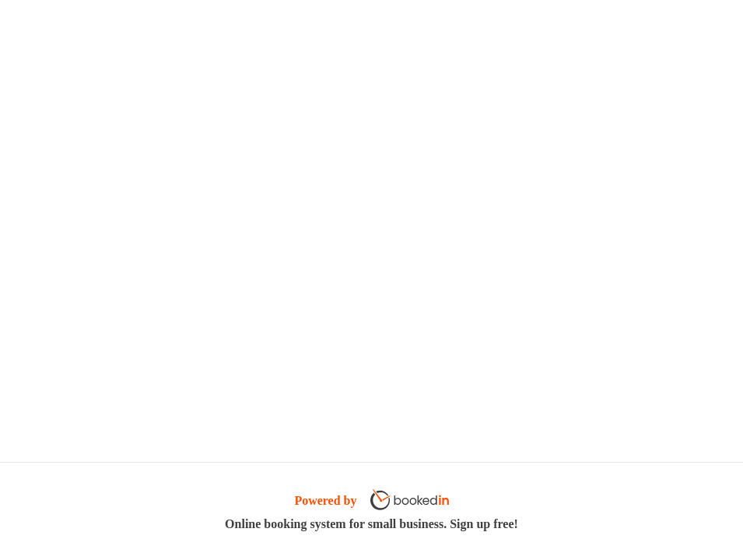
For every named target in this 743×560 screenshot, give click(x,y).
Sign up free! (484, 524)
